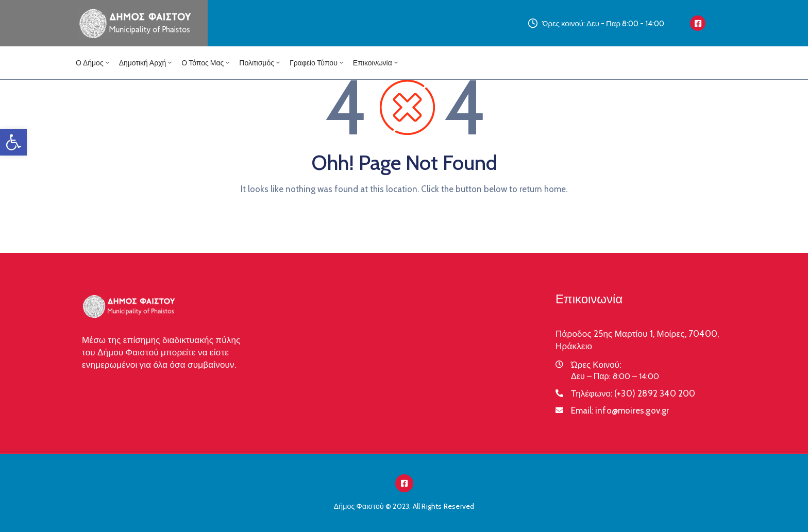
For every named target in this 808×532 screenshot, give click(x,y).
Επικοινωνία (376, 63)
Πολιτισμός (260, 63)
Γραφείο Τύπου (317, 63)
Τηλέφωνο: (633, 393)
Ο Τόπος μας (206, 63)
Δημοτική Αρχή (146, 63)
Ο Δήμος (93, 63)
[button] (13, 142)
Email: (620, 410)
